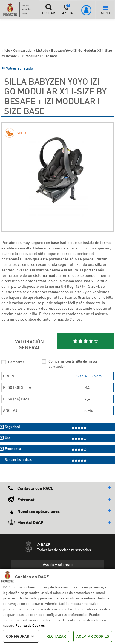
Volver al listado (17, 68)
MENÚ (105, 10)
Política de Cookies (30, 625)
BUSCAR (48, 9)
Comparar (16, 362)
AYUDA (67, 9)
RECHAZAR (56, 636)
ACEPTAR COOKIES (93, 636)
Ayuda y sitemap (58, 564)
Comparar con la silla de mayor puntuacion (73, 364)
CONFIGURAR (21, 636)
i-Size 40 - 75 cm (88, 376)
